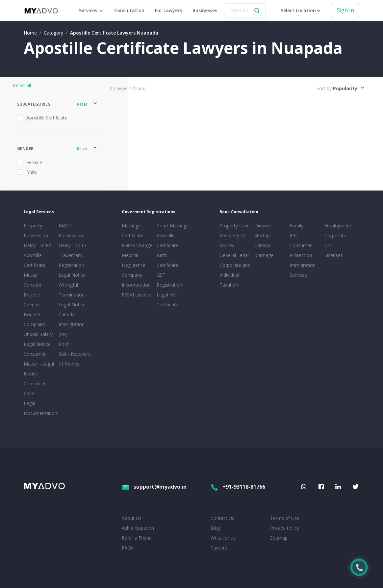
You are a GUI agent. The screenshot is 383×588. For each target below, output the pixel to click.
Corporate (335, 235)
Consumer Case (35, 388)
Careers (219, 548)
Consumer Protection (301, 250)
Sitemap (279, 538)
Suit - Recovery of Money (75, 359)
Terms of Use (285, 518)
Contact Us (222, 518)
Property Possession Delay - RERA (38, 235)
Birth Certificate (167, 260)
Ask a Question (138, 528)
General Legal (234, 255)
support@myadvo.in (154, 487)
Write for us (223, 538)
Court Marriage (173, 226)
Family (296, 226)
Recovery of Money (232, 240)
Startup (262, 235)
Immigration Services (303, 270)
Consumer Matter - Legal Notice (39, 364)
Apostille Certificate (35, 260)
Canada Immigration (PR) (72, 324)
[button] (57, 104)
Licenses (334, 255)
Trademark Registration (71, 260)
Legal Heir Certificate (167, 300)
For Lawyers (168, 10)
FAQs (128, 548)
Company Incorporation (136, 280)
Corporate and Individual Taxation (235, 275)
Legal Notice (72, 275)
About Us (132, 518)
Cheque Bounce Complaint (35, 314)
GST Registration (169, 280)
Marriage (264, 255)
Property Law (234, 226)
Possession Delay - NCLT (73, 240)
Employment (338, 226)
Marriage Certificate (133, 230)
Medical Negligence (134, 260)
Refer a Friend (137, 538)
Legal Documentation (40, 408)
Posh (64, 344)
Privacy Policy (285, 528)
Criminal (263, 245)
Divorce (263, 226)
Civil (329, 245)
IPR (293, 235)
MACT (65, 226)
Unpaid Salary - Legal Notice (40, 339)
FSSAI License (137, 295)
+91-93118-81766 (238, 487)
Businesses (205, 10)
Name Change (137, 245)
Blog (216, 528)
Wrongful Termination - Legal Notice (73, 295)
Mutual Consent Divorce (33, 285)
